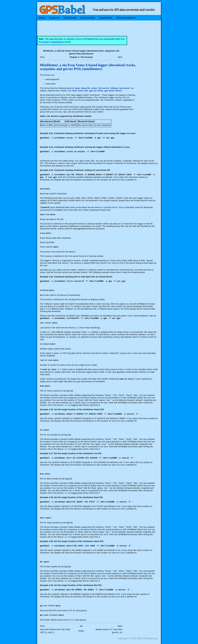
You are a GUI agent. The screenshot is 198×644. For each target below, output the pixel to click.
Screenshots (88, 18)
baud (77, 88)
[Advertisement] (89, 27)
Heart (81, 91)
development (58, 42)
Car (70, 91)
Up (81, 624)
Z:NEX (50, 125)
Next (120, 57)
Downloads (70, 18)
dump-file (86, 88)
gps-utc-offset (96, 91)
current (45, 42)
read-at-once (54, 91)
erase (94, 88)
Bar (86, 91)
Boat (75, 91)
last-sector (125, 88)
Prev (42, 57)
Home (42, 18)
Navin (44, 125)
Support (54, 18)
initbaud (114, 88)
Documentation (126, 18)
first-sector (103, 88)
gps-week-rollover (113, 91)
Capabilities (106, 18)
